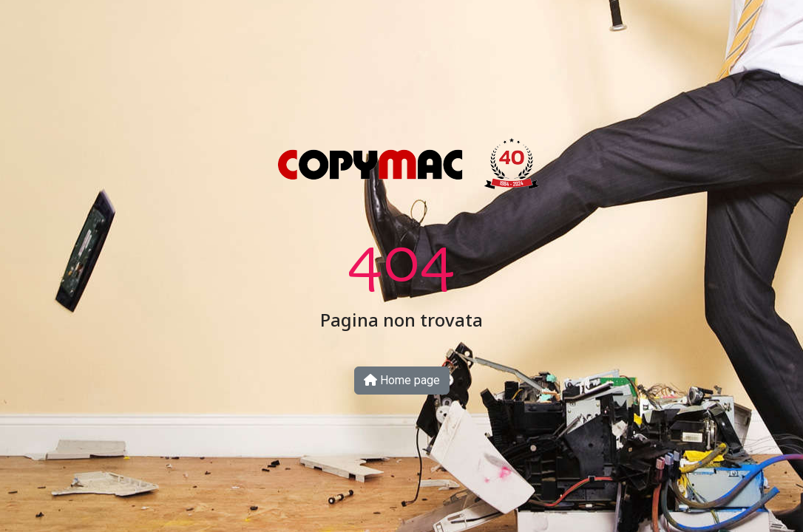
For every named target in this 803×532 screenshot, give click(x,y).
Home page (402, 380)
